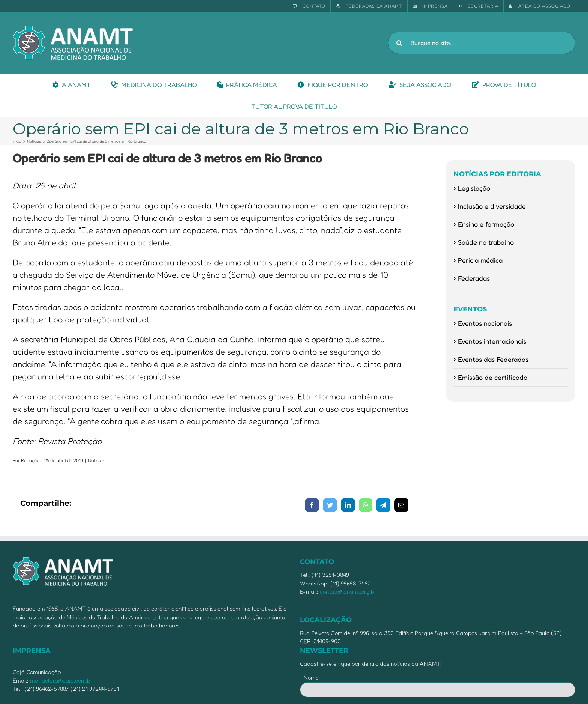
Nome (311, 678)
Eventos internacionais (492, 341)
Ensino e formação (486, 224)
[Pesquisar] (399, 43)
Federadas (474, 278)
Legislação (474, 188)
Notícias (96, 460)
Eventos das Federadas (493, 359)
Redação (30, 460)
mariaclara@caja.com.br (61, 681)
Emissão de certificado (493, 377)
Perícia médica (480, 260)
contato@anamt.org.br (348, 592)
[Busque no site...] (481, 43)
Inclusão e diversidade (492, 206)
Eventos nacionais (485, 323)
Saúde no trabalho (486, 242)
